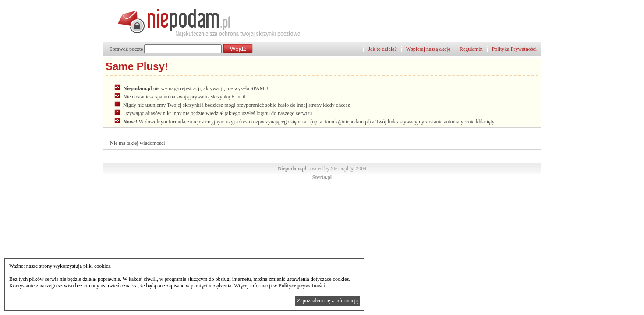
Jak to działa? (382, 49)
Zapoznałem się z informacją (327, 301)
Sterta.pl (322, 177)
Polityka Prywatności (514, 49)
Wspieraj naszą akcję (428, 49)
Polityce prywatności (301, 286)
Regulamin (471, 49)
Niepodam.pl (292, 168)
